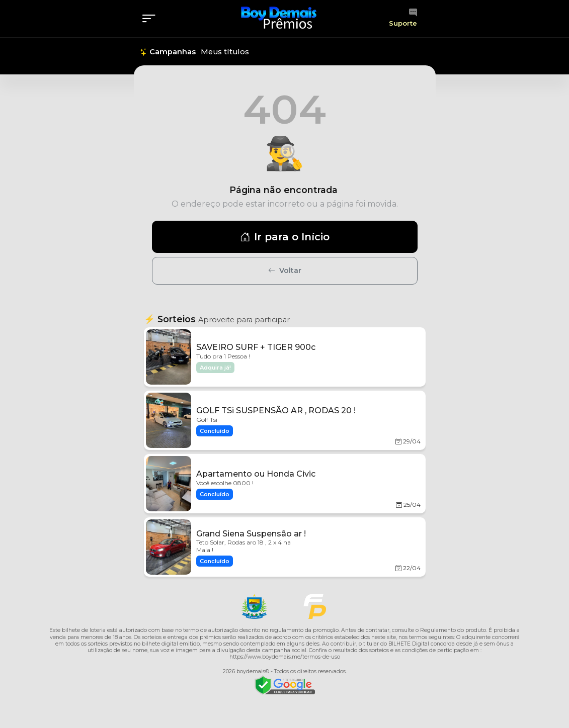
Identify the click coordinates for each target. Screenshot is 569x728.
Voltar (285, 270)
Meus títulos (225, 52)
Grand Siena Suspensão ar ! (251, 534)
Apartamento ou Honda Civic (256, 474)
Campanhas (168, 52)
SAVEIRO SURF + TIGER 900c (256, 347)
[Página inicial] (279, 18)
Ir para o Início (285, 237)
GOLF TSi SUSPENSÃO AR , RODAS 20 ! (276, 411)
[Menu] (152, 19)
